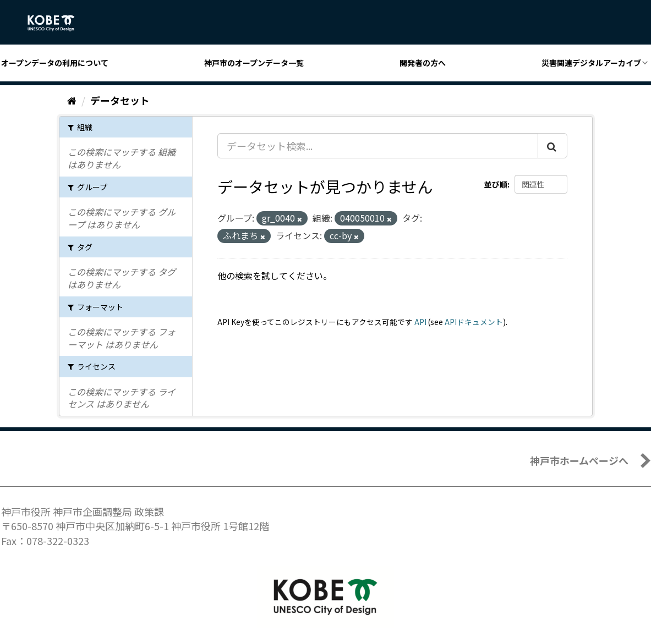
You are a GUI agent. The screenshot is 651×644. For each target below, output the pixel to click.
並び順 (496, 184)
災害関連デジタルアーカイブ (591, 63)
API (420, 322)
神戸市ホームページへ (579, 460)
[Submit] (552, 146)
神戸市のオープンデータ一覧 (254, 63)
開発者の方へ (423, 63)
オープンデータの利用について (55, 63)
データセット (120, 100)
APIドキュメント (474, 322)
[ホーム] (72, 100)
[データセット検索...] (378, 146)
